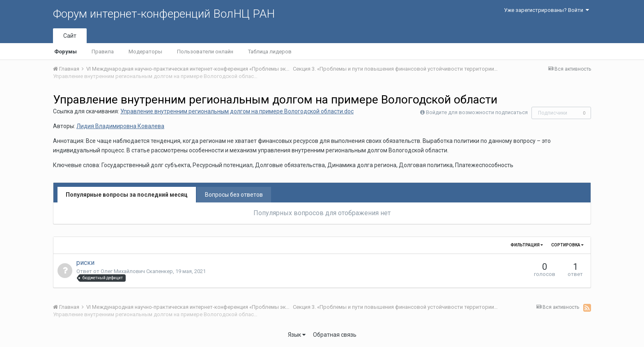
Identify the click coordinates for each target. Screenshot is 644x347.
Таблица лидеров (270, 52)
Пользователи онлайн (205, 52)
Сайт (70, 36)
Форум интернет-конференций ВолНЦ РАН (164, 14)
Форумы (66, 52)
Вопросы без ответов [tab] (234, 195)
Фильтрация (527, 245)
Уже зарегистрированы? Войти (546, 10)
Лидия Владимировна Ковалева (120, 126)
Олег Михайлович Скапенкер (137, 271)
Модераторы (145, 52)
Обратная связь (335, 335)
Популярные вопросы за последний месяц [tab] (127, 195)
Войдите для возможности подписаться (477, 112)
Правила (103, 52)
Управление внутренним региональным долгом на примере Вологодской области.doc (237, 111)
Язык (297, 335)
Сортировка (567, 245)
